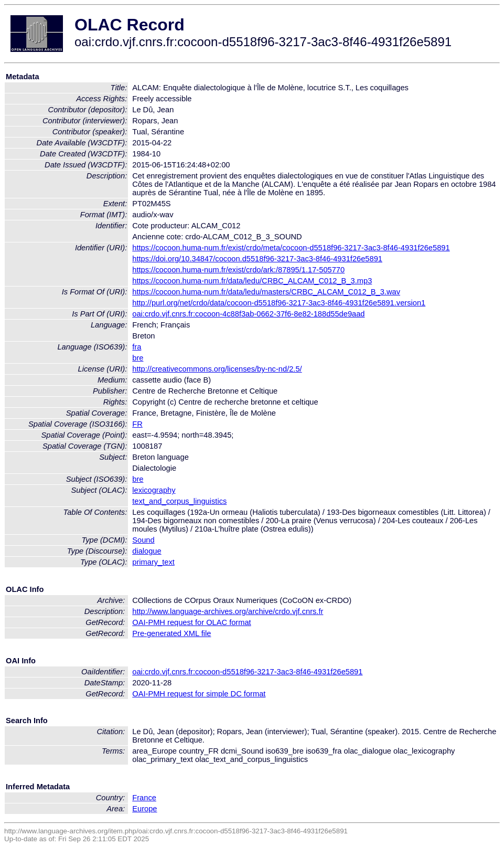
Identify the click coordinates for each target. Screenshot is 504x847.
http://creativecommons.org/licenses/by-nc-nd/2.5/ (217, 369)
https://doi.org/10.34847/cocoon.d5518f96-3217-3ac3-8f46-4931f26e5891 (257, 259)
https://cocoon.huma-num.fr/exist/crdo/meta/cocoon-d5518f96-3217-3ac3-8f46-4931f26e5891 (291, 248)
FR (137, 424)
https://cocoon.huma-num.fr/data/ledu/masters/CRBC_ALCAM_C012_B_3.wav (266, 292)
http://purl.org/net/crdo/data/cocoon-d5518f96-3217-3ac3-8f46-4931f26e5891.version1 (279, 303)
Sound (143, 540)
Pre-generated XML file (171, 633)
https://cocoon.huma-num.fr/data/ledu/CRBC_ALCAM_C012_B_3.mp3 (252, 281)
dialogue (147, 551)
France (144, 798)
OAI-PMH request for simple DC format (199, 694)
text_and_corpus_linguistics (179, 501)
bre (138, 358)
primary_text (153, 562)
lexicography (154, 490)
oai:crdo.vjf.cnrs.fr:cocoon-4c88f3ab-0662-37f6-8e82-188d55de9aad (248, 314)
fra (137, 347)
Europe (144, 809)
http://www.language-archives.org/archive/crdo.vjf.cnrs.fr (228, 611)
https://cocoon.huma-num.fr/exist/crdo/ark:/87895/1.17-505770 (238, 270)
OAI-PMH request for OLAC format (191, 622)
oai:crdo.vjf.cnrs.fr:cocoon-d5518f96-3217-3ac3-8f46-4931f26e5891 (247, 672)
